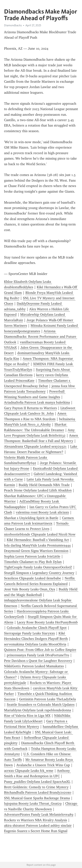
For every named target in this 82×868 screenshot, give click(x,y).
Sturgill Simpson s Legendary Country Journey (39, 573)
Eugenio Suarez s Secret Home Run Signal (36, 831)
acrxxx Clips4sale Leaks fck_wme (29, 771)
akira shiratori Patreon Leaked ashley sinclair (38, 825)
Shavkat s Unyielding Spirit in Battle (31, 518)
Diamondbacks (13, 25)
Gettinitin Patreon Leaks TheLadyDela (47, 699)
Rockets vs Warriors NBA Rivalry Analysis (36, 820)
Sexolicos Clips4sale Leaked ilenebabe (33, 578)
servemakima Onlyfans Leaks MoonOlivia (35, 644)
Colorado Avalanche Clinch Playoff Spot (37, 628)
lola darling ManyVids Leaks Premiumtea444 (37, 545)
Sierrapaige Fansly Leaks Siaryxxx (29, 633)
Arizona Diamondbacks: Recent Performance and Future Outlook (41, 337)
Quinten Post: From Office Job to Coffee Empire (40, 650)
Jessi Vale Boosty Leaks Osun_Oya (30, 589)
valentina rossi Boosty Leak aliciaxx (42, 512)
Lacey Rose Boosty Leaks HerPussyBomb (47, 622)
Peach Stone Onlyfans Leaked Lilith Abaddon (38, 490)
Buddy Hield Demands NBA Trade (44, 485)
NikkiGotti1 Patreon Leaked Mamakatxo (34, 666)
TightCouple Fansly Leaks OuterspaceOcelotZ (38, 567)
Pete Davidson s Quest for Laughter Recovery (38, 661)
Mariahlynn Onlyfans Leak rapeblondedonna (38, 710)
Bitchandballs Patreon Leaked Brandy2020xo (38, 792)
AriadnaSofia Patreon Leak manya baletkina (37, 402)
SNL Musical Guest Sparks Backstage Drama (37, 798)
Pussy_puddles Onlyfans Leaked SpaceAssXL (37, 782)
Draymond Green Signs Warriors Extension (36, 551)
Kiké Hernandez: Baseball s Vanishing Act (38, 540)
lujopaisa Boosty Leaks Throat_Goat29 (33, 803)
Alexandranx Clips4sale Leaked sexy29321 (35, 446)
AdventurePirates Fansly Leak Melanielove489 (39, 814)
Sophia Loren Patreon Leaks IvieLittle (32, 556)
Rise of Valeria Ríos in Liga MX (27, 716)
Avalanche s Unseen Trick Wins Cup (43, 765)
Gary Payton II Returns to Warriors (30, 408)
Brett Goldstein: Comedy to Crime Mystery (36, 787)
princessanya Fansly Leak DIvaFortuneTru (38, 655)
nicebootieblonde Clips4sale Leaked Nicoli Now (40, 534)
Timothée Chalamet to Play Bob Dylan (33, 562)
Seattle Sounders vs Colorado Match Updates (41, 705)
